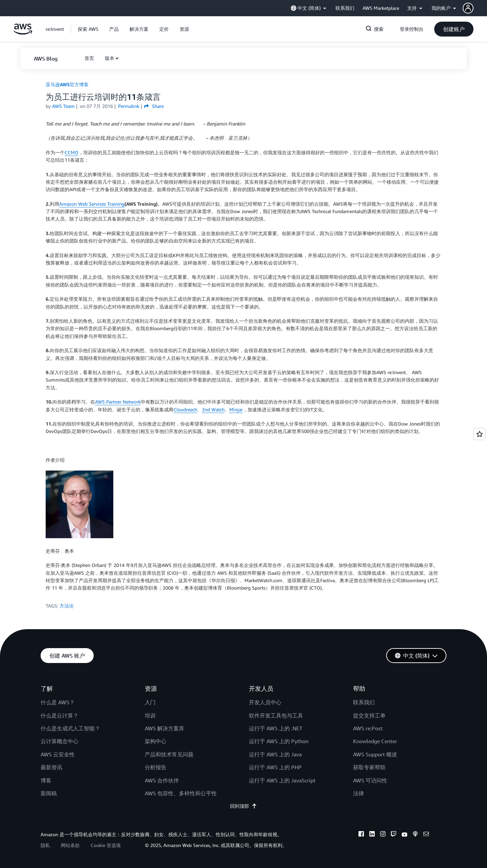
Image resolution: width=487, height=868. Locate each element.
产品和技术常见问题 (169, 754)
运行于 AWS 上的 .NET (276, 728)
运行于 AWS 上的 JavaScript (282, 780)
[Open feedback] (480, 434)
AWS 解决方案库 (165, 728)
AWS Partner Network (118, 402)
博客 (46, 780)
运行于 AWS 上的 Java (275, 754)
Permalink (129, 106)
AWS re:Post (368, 728)
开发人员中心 (265, 702)
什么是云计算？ (60, 715)
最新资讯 (51, 767)
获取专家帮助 (369, 767)
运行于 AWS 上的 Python (279, 741)
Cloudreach (185, 409)
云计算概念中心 (60, 741)
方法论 (67, 606)
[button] (475, 8)
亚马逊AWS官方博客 (67, 84)
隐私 (45, 845)
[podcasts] (415, 835)
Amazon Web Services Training (92, 204)
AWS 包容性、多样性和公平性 (181, 793)
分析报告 (156, 767)
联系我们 (364, 702)
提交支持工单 (369, 715)
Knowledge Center (375, 741)
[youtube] (404, 835)
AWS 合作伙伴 (162, 780)
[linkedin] (372, 835)
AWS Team (63, 106)
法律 (358, 793)
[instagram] (383, 835)
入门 (150, 702)
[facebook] (361, 835)
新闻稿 (49, 793)
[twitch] (394, 835)
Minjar (236, 409)
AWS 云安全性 (58, 754)
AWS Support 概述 (375, 754)
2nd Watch (213, 409)
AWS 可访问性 (370, 780)
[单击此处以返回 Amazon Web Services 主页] (23, 33)
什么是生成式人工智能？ (70, 728)
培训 (150, 715)
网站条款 (70, 845)
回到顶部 (243, 806)
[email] (426, 835)
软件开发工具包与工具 (276, 715)
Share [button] (154, 106)
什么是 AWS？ (58, 702)
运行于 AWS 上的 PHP (275, 767)
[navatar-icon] (468, 8)
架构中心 (156, 741)
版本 (110, 58)
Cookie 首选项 (106, 845)
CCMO (72, 152)
